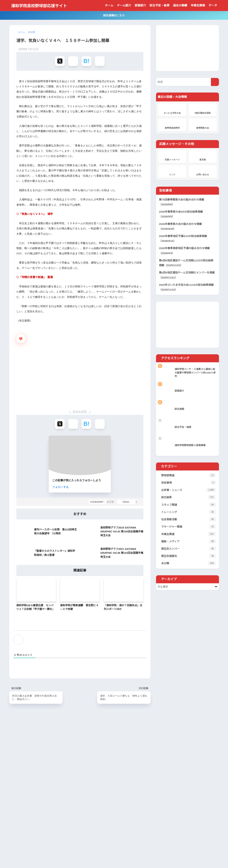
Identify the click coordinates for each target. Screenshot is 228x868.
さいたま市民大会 (172, 109)
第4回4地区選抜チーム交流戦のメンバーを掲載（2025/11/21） (187, 275)
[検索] (215, 82)
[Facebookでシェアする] (73, 61)
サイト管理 (149, 858)
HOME (114, 851)
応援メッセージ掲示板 (94, 799)
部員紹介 (140, 6)
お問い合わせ (203, 171)
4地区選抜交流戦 (203, 109)
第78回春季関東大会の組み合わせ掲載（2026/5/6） (182, 202)
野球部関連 (189, 475)
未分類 (110, 552)
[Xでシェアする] (60, 61)
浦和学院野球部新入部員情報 (98, 820)
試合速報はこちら (114, 15)
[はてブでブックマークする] (86, 61)
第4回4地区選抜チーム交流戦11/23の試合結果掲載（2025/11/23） (187, 263)
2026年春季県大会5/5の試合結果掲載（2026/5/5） (182, 214)
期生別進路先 (189, 557)
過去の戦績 (180, 6)
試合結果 (189, 497)
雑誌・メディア (189, 543)
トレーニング (189, 512)
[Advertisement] (80, 101)
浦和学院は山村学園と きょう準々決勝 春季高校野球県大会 (114, 825)
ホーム (109, 6)
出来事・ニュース (189, 490)
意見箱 (203, 156)
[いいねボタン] (21, 389)
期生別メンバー (189, 550)
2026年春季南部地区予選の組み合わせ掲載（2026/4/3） (185, 250)
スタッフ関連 (189, 505)
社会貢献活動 (189, 520)
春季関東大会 (203, 124)
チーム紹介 (124, 6)
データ (213, 6)
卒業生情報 (198, 6)
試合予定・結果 (160, 6)
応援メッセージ (172, 156)
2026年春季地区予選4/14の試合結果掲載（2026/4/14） (184, 238)
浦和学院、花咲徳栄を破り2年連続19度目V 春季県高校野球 (113, 810)
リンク (172, 171)
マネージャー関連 (189, 527)
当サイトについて (83, 858)
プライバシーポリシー (109, 858)
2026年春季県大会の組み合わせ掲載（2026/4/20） (181, 226)
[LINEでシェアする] (100, 61)
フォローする (83, 537)
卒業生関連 (189, 535)
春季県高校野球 (172, 124)
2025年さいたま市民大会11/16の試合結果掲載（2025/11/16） (187, 287)
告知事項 (189, 482)
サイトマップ (132, 858)
